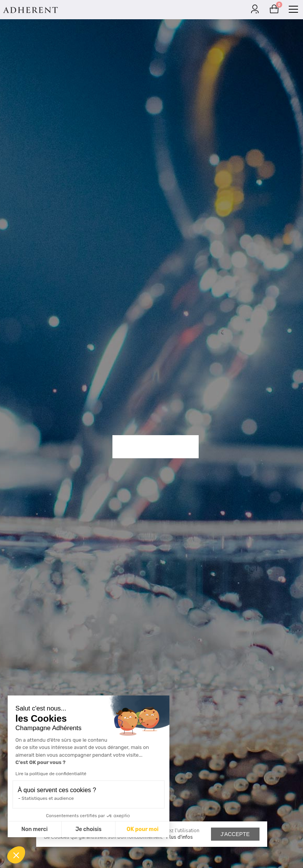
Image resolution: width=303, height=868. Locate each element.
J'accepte (235, 834)
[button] (16, 855)
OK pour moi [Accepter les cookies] (143, 829)
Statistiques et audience (48, 798)
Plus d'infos (180, 837)
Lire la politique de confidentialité (51, 774)
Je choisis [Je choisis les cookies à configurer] (89, 829)
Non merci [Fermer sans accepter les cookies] (34, 829)
